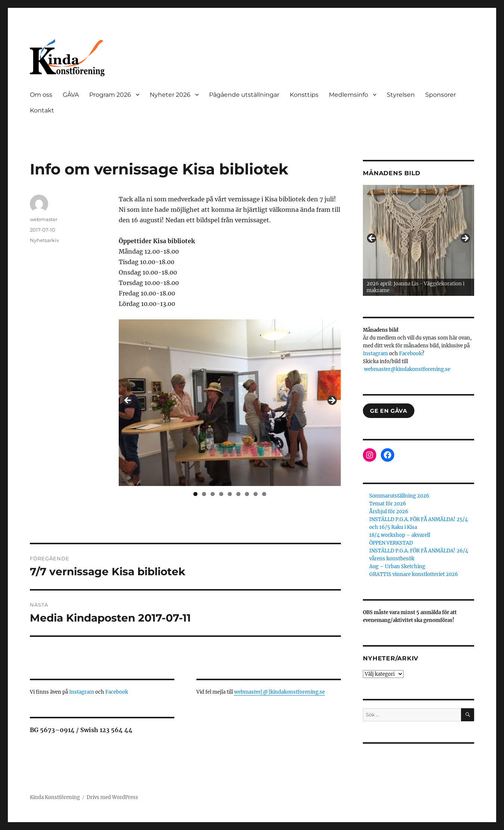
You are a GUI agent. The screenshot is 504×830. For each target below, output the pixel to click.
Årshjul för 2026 (389, 512)
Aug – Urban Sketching (397, 566)
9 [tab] (264, 494)
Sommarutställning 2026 (399, 496)
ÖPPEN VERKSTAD (391, 543)
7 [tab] (247, 494)
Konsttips (304, 95)
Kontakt (42, 110)
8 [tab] (256, 494)
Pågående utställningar (244, 95)
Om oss (41, 95)
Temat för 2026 (388, 504)
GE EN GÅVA (388, 411)
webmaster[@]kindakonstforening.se (279, 692)
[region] (230, 403)
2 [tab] (204, 494)
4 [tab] (221, 494)
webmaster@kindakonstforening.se (407, 369)
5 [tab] (230, 494)
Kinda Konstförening (55, 797)
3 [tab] (213, 494)
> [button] (332, 401)
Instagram (82, 692)
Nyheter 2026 (170, 95)
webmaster (44, 219)
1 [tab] (195, 494)
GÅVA (71, 95)
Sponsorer (441, 95)
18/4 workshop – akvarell (400, 535)
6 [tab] (238, 494)
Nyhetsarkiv (44, 240)
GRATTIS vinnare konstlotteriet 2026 (414, 574)
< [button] (128, 401)
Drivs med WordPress (112, 797)
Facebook (117, 692)
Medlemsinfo (349, 95)
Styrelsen (401, 95)
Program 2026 (110, 95)
